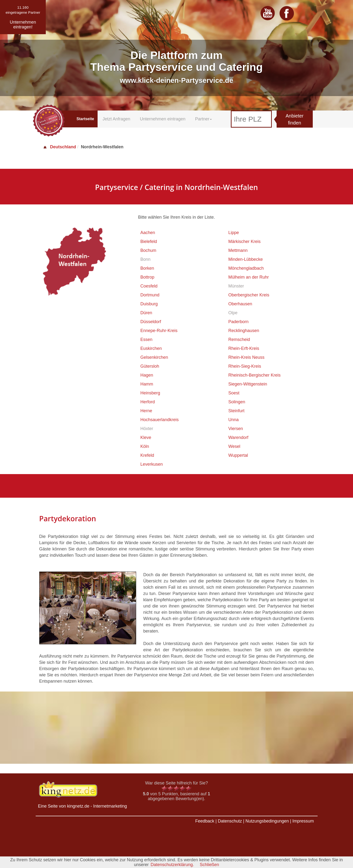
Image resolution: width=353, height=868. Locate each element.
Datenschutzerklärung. (172, 865)
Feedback (205, 821)
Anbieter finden (295, 119)
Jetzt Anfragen (116, 119)
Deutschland (60, 147)
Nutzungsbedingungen (267, 821)
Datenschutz (230, 821)
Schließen (209, 865)
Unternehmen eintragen (163, 119)
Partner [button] (203, 119)
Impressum (303, 821)
